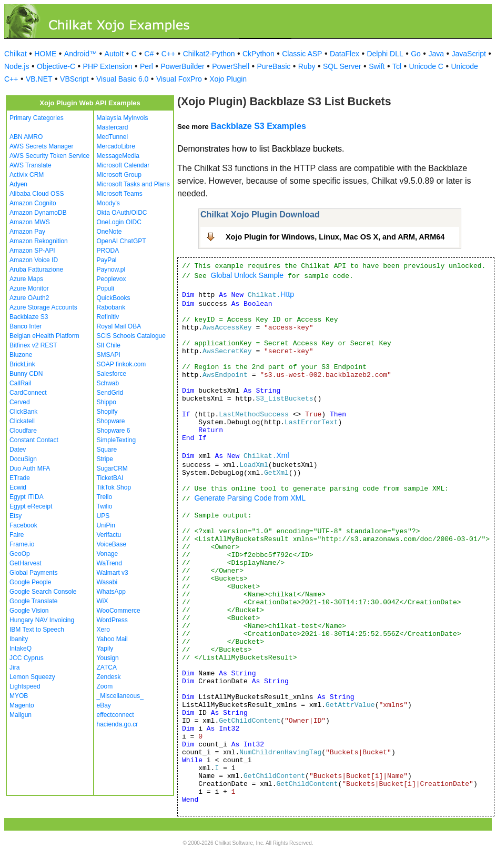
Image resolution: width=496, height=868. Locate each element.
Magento (22, 705)
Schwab (108, 383)
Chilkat (16, 54)
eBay (104, 705)
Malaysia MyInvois (123, 118)
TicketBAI (110, 478)
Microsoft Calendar (123, 165)
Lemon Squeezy (32, 677)
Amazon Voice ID (34, 260)
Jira (14, 667)
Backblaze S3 (29, 317)
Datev (18, 450)
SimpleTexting (117, 440)
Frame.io (22, 544)
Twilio (105, 506)
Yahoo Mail (112, 639)
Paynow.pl (111, 270)
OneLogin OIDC (119, 222)
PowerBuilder (182, 66)
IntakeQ (21, 648)
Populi (105, 288)
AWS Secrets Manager (42, 146)
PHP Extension (108, 66)
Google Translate (33, 601)
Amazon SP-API (32, 251)
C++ (168, 54)
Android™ (80, 54)
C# (149, 54)
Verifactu (109, 535)
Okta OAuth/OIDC (122, 213)
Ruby (307, 66)
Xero (103, 630)
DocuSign (23, 459)
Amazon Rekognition (39, 241)
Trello (105, 497)
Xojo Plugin (228, 79)
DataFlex (345, 54)
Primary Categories (37, 118)
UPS (103, 516)
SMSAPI (109, 355)
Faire (17, 535)
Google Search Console (43, 592)
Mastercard (113, 127)
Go (416, 54)
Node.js (17, 66)
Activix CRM (27, 175)
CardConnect (28, 393)
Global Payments (33, 573)
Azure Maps (26, 279)
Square (107, 450)
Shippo (107, 402)
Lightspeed (25, 686)
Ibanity (19, 639)
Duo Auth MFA (30, 468)
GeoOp (20, 554)
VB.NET (39, 79)
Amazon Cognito (33, 203)
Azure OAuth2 (29, 298)
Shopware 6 (114, 431)
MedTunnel (113, 137)
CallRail (20, 383)
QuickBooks (114, 298)
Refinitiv (108, 317)
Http (287, 294)
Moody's (108, 203)
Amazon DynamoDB (38, 213)
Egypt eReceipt (31, 506)
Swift (377, 66)
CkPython (259, 54)
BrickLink (22, 364)
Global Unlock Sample (247, 275)
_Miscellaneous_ (120, 696)
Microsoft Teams (120, 194)
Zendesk (109, 677)
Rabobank (111, 307)
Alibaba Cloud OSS (37, 194)
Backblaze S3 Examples (258, 126)
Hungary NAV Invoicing (42, 620)
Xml (282, 455)
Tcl (397, 66)
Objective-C (56, 66)
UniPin (106, 525)
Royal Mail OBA (119, 326)
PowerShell (231, 66)
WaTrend (109, 563)
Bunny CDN (26, 374)
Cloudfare (23, 431)
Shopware (111, 421)
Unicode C (426, 66)
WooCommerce (119, 611)
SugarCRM (112, 468)
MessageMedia (118, 156)
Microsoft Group (119, 175)
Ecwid (18, 487)
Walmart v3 (113, 573)
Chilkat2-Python (209, 54)
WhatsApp (111, 592)
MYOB (19, 696)
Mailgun (21, 715)
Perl (146, 66)
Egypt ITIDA (27, 497)
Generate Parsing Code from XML (250, 498)
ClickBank (23, 412)
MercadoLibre (116, 146)
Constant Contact (34, 440)
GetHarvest (26, 563)
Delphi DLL (385, 54)
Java (436, 54)
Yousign (108, 658)
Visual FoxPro (179, 79)
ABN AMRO (26, 137)
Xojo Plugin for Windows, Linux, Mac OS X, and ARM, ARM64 (335, 237)
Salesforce (112, 374)
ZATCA (107, 667)
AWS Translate (31, 165)
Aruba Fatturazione (36, 270)
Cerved (20, 402)
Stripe (105, 459)
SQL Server (342, 66)
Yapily (105, 648)
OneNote (109, 232)
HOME (45, 54)
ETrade (20, 478)
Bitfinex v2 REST (33, 345)
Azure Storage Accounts (43, 307)
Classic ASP (302, 54)
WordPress (112, 620)
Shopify (107, 412)
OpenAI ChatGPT (122, 241)
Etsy (16, 516)
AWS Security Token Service (49, 156)
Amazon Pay (27, 232)
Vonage (108, 554)
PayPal (107, 260)
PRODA (108, 251)
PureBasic (274, 66)
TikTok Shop (114, 487)
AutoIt (114, 54)
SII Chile (109, 345)
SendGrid (110, 393)
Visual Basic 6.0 (122, 79)
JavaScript (469, 54)
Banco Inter (26, 326)
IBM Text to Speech (37, 630)
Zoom (105, 686)
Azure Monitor (29, 288)
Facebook (23, 525)
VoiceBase (112, 544)
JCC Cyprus (27, 658)
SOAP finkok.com (122, 364)
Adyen (18, 184)
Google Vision (29, 611)
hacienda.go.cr (118, 724)
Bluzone (21, 355)
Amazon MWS (30, 222)
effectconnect (115, 715)
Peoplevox (112, 279)
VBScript (74, 79)
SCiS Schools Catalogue (131, 336)
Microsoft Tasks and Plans (133, 184)
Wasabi (107, 582)
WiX (103, 601)
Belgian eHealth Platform (44, 336)
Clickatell (22, 421)
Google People (30, 582)
